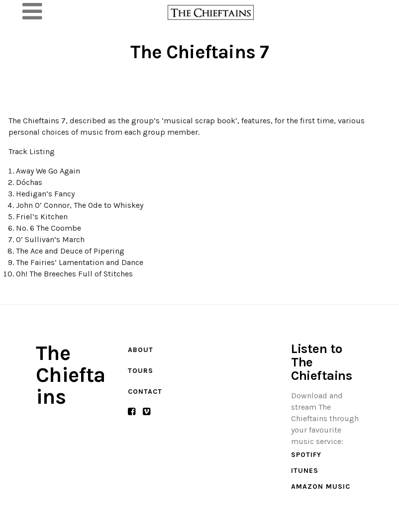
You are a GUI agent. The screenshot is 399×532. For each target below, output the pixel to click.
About (141, 350)
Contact (145, 392)
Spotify (306, 455)
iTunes (305, 471)
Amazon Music (321, 487)
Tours (141, 371)
